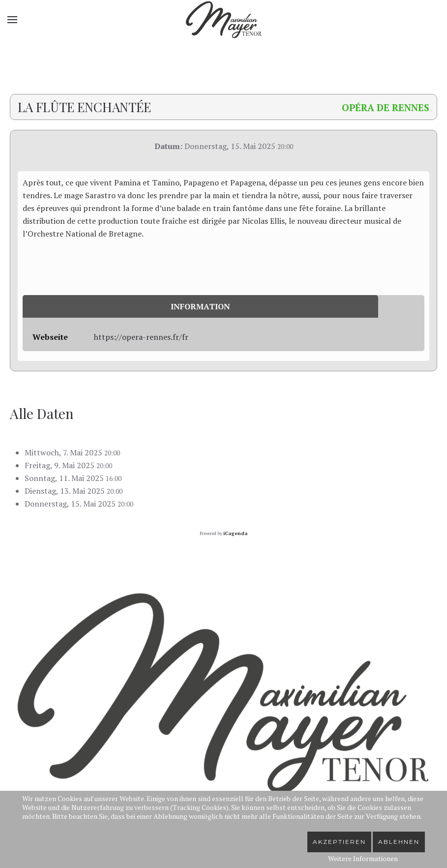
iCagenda (235, 533)
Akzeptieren (339, 842)
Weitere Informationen (363, 858)
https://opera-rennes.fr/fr (141, 337)
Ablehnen (399, 842)
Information (200, 306)
